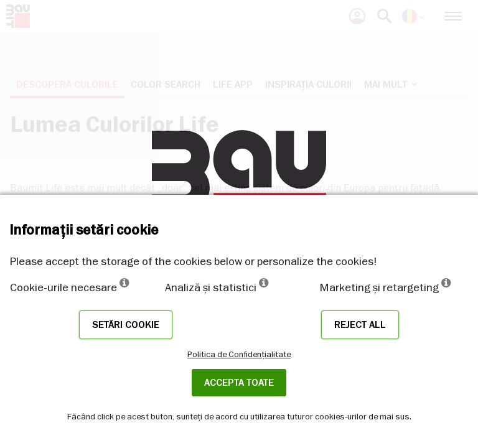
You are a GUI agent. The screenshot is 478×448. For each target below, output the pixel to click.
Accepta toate (239, 383)
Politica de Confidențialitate (239, 354)
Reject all (360, 325)
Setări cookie (126, 325)
